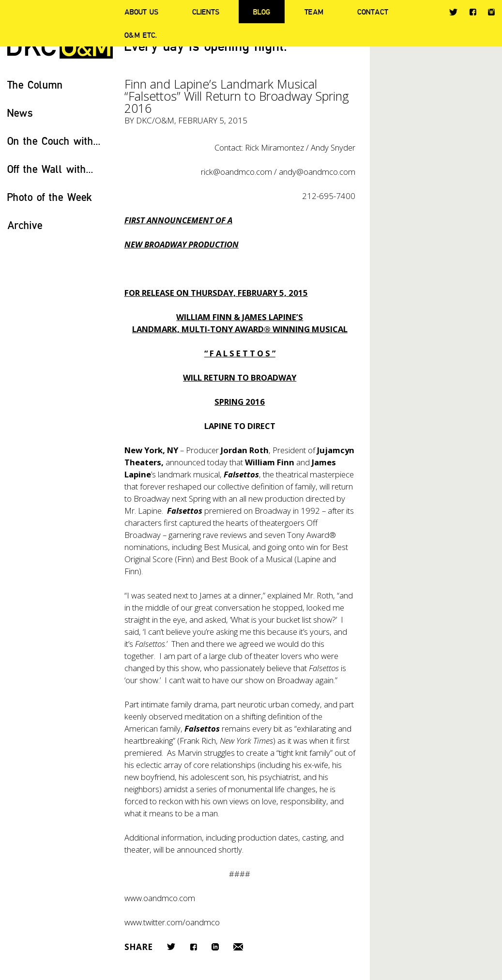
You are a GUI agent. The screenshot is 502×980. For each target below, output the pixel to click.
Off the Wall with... (50, 169)
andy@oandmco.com (317, 172)
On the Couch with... (54, 141)
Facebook (473, 12)
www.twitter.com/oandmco (172, 922)
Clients (206, 12)
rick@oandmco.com (236, 172)
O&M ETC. (141, 35)
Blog (262, 12)
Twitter (453, 12)
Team (314, 12)
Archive (25, 225)
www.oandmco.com (160, 898)
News (20, 113)
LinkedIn (215, 947)
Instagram (491, 12)
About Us (141, 12)
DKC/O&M (155, 120)
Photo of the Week (50, 197)
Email (238, 947)
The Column (35, 84)
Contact (373, 12)
